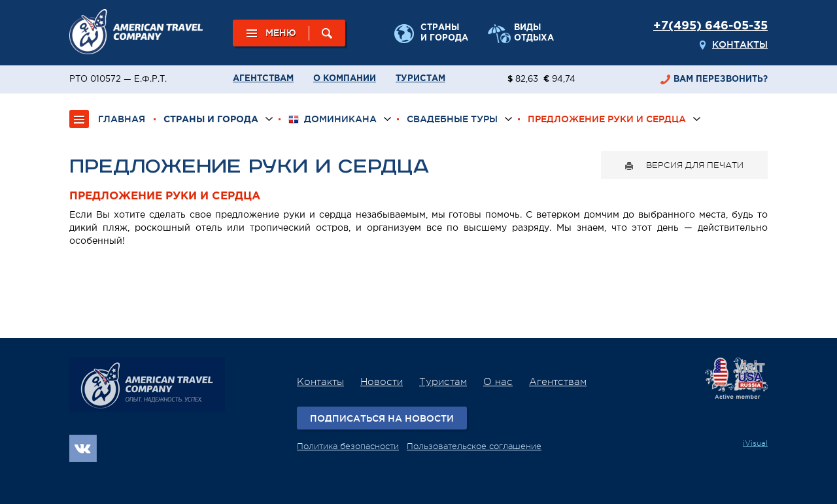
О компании (345, 79)
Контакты (740, 44)
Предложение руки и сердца (607, 119)
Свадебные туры (452, 119)
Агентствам (263, 79)
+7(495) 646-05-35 (710, 26)
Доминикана (333, 119)
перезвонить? (721, 79)
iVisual (755, 443)
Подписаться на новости (382, 418)
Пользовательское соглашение (474, 446)
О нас (498, 382)
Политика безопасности (348, 446)
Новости (382, 382)
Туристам (420, 79)
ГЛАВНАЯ (122, 119)
